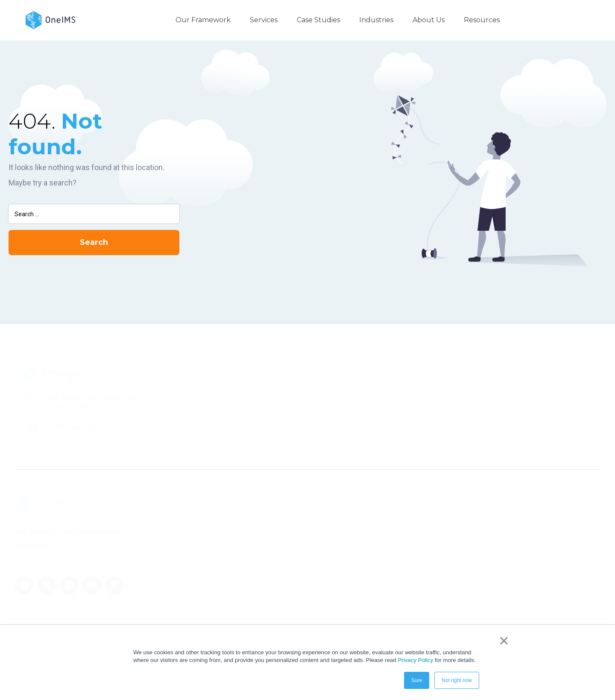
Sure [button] (417, 680)
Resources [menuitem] (482, 20)
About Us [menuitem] (429, 20)
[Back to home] (51, 19)
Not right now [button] (457, 680)
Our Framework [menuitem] (203, 20)
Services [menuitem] (264, 20)
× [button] (504, 641)
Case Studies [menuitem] (318, 20)
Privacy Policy (415, 660)
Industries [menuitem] (376, 20)
